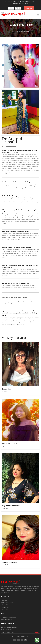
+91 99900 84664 (11, 1)
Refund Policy (6, 607)
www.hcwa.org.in (7, 620)
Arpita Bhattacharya (11, 506)
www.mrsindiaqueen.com (9, 617)
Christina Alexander (11, 562)
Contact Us (5, 610)
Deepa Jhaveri (8, 389)
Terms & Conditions (8, 605)
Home (14, 31)
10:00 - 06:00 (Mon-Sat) (8, 633)
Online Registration (8, 602)
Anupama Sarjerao (10, 443)
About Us (5, 600)
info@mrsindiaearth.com (26, 1)
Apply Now (29, 8)
